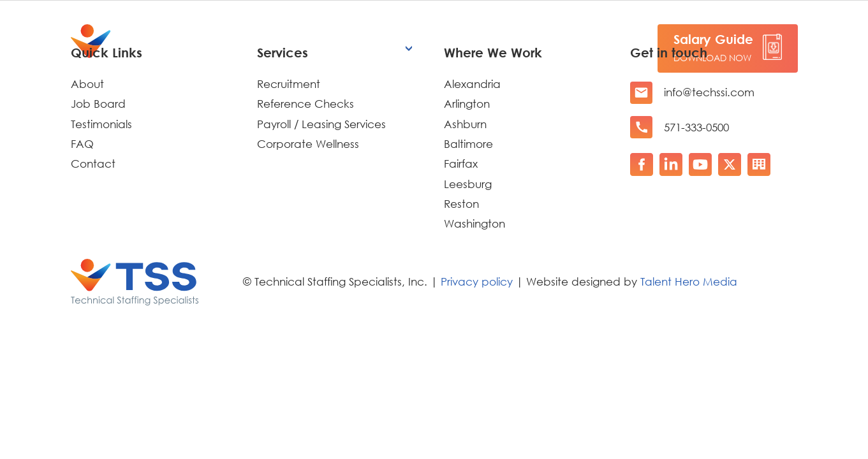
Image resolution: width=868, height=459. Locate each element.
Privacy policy (477, 281)
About (87, 84)
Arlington (467, 104)
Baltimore (468, 144)
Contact (93, 164)
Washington (474, 223)
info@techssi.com (709, 92)
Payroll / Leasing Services (321, 124)
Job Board (98, 104)
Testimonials (101, 124)
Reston (461, 204)
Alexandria (472, 84)
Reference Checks (305, 104)
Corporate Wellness (308, 144)
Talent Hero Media (689, 281)
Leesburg (468, 184)
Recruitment (289, 84)
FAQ (82, 144)
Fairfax (461, 164)
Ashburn (465, 124)
